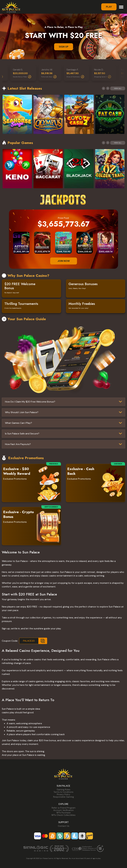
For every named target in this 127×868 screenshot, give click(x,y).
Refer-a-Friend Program (64, 808)
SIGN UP (64, 47)
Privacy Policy (64, 794)
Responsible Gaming (64, 797)
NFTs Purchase (64, 813)
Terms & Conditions (64, 792)
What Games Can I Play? (18, 423)
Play (109, 7)
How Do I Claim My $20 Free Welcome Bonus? (30, 402)
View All (118, 88)
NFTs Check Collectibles (64, 815)
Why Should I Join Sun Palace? (22, 412)
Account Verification (64, 810)
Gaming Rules (64, 790)
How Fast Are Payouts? (18, 444)
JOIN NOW (64, 261)
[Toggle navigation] (121, 7)
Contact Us (64, 826)
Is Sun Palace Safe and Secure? (22, 434)
